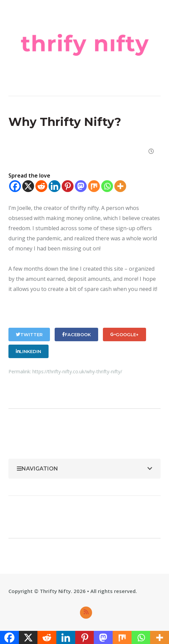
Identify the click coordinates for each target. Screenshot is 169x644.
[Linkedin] (54, 186)
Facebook (76, 334)
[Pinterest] (68, 186)
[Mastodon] (81, 186)
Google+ (124, 334)
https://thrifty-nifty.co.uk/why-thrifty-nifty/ (77, 371)
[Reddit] (41, 186)
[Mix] (94, 186)
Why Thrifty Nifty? (65, 122)
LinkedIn (29, 351)
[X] (28, 186)
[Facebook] (15, 186)
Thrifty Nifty (55, 591)
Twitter (29, 334)
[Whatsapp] (107, 186)
